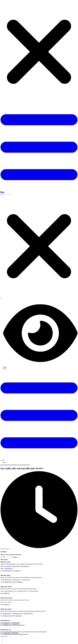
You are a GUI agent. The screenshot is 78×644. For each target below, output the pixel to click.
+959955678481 (15, 633)
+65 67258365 (16, 624)
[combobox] (39, 194)
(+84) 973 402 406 (34, 591)
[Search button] (1, 298)
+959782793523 (7, 633)
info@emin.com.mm (8, 634)
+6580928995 (6, 624)
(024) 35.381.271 (16, 566)
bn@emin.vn (7, 593)
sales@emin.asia (8, 625)
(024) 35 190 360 (7, 571)
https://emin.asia (21, 625)
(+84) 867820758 (8, 569)
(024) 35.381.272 (25, 566)
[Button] (39, 191)
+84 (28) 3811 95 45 (8, 582)
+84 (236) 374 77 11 (7, 614)
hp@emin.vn (7, 605)
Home (4, 462)
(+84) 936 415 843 (21, 591)
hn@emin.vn (18, 571)
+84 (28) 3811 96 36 (7, 580)
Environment (6, 465)
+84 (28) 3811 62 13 (26, 580)
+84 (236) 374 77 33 (28, 614)
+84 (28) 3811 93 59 (16, 580)
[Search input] (6, 194)
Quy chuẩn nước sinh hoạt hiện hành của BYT (19, 465)
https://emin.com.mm (23, 634)
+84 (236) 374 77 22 (18, 614)
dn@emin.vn (19, 616)
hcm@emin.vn (20, 582)
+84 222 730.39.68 (8, 591)
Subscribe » (15, 557)
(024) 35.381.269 (8, 566)
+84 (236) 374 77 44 (8, 616)
